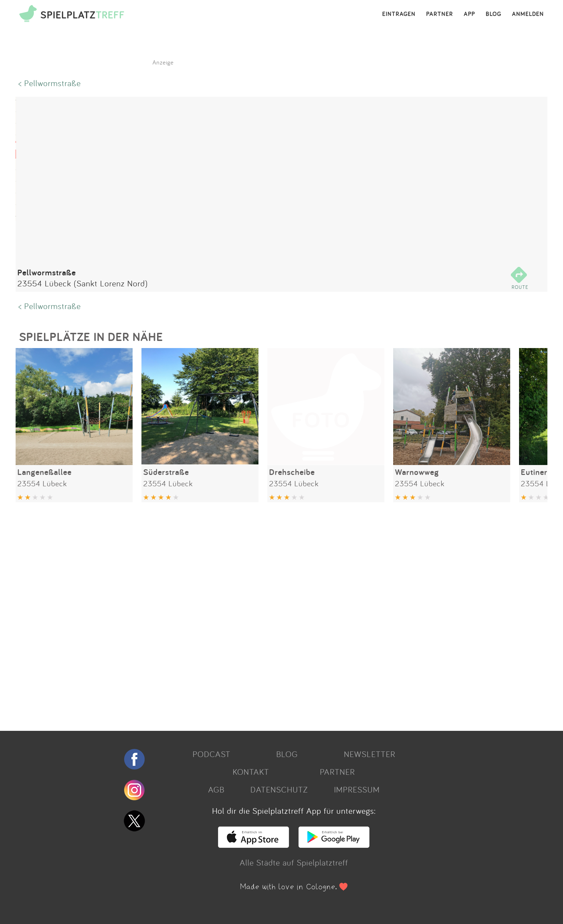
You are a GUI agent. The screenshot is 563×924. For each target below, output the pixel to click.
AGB (216, 789)
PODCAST (211, 754)
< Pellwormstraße (50, 83)
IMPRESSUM (357, 789)
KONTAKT (251, 772)
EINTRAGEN (399, 14)
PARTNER (440, 14)
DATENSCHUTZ (279, 789)
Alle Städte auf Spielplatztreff (294, 862)
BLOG (494, 14)
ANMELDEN (528, 14)
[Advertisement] (228, 614)
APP (469, 14)
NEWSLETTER (370, 754)
